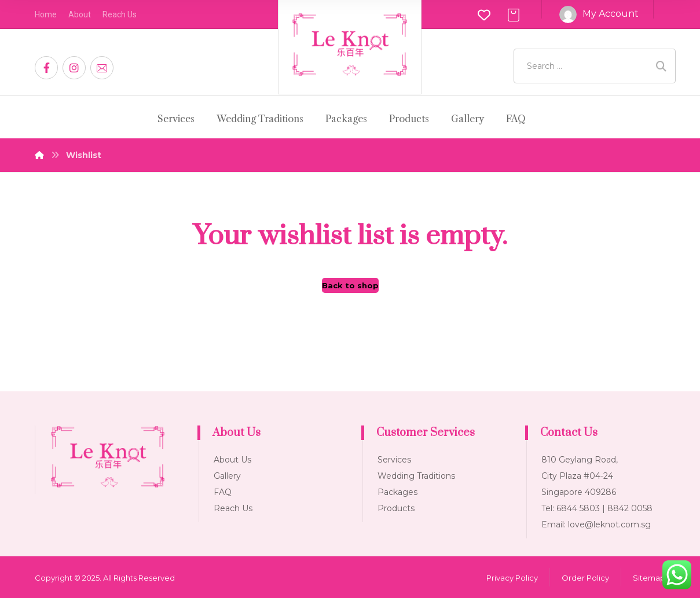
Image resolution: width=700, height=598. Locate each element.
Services (394, 460)
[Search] (661, 66)
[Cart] (514, 14)
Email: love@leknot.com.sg (596, 524)
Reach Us (233, 508)
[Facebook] (46, 68)
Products (396, 508)
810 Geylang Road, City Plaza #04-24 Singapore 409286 (580, 476)
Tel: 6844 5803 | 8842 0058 (597, 508)
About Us (232, 460)
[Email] (102, 68)
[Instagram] (74, 68)
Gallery (227, 476)
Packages (397, 492)
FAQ (223, 492)
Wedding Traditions (416, 476)
